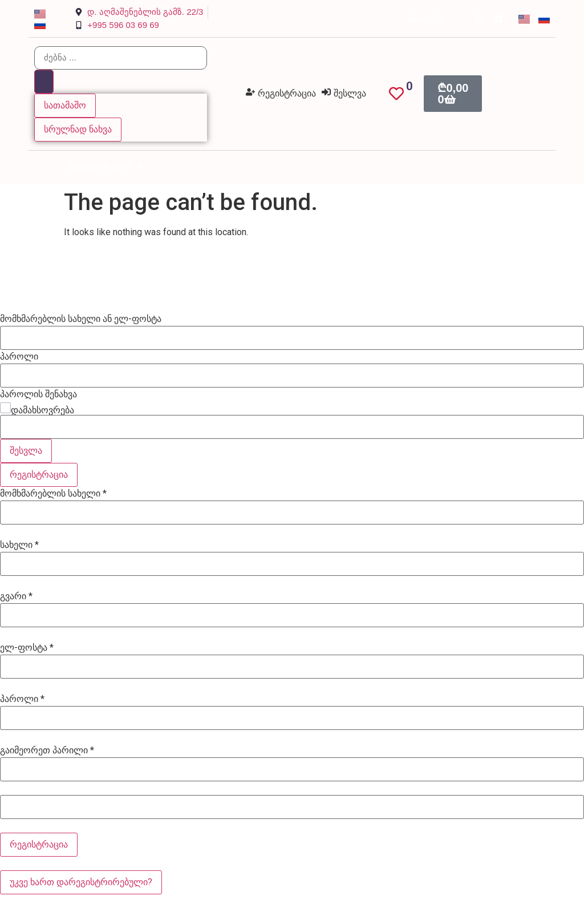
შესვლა (26, 451)
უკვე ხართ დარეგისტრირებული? (81, 882)
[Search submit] (44, 82)
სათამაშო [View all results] (65, 105)
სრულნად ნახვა (78, 129)
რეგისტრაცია (39, 475)
